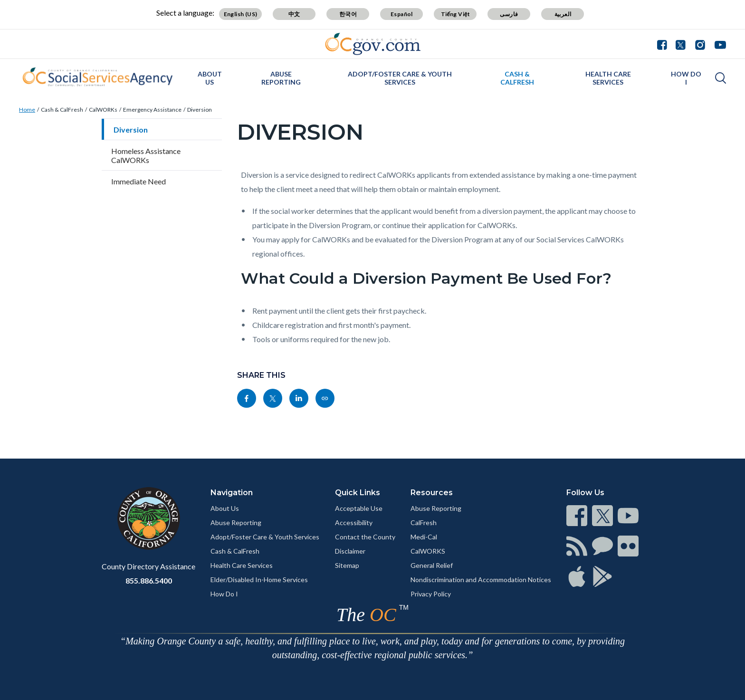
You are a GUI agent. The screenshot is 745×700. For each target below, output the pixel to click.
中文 (294, 14)
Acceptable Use (359, 508)
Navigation (232, 493)
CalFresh (424, 523)
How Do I (686, 78)
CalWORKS (428, 551)
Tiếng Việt (456, 14)
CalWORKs (103, 110)
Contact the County (365, 537)
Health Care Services (608, 78)
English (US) (241, 14)
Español (402, 14)
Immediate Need (138, 181)
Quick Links (358, 493)
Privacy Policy (431, 594)
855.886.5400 (149, 580)
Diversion (200, 110)
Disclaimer (350, 551)
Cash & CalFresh (517, 78)
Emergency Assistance (152, 110)
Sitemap (347, 565)
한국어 (348, 14)
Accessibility (354, 523)
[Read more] (373, 44)
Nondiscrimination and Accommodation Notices (481, 580)
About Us (210, 78)
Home (27, 110)
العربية (563, 14)
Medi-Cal (424, 537)
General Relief (432, 565)
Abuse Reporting (281, 78)
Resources (432, 493)
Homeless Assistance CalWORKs (146, 155)
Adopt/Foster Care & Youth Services (400, 78)
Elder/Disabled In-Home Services (259, 580)
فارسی (509, 14)
